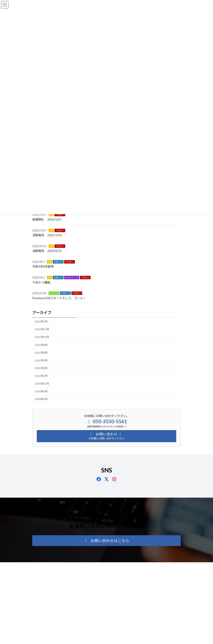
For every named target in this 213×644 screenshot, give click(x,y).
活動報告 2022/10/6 (47, 235)
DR (51, 215)
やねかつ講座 (41, 282)
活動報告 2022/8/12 (47, 251)
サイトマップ (78, 566)
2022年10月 (42, 337)
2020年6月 (41, 391)
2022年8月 (41, 345)
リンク (98, 566)
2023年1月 (41, 321)
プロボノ (60, 215)
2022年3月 (41, 360)
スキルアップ (72, 278)
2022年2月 (41, 368)
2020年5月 (41, 399)
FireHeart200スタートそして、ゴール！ (59, 298)
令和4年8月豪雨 (43, 266)
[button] (106, 541)
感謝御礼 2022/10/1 (47, 219)
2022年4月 (41, 353)
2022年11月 (42, 329)
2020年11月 (42, 384)
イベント (54, 293)
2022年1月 (41, 376)
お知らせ (58, 262)
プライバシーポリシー (49, 566)
